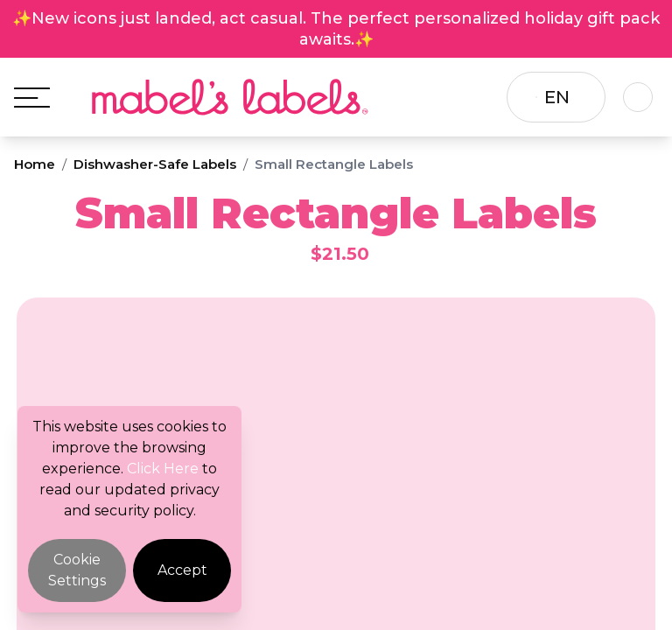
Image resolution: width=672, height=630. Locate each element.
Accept (182, 570)
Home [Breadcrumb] (35, 164)
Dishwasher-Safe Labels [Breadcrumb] (155, 164)
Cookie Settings (77, 570)
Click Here (163, 469)
